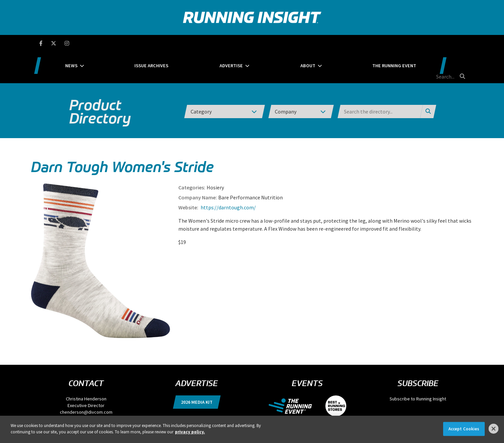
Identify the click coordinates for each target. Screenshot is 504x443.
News (116, 43)
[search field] (433, 43)
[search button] (461, 43)
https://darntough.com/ (228, 176)
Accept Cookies (464, 429)
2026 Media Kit (197, 370)
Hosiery (215, 156)
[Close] (494, 429)
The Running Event (373, 43)
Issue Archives (180, 43)
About (303, 43)
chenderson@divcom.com (86, 380)
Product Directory (100, 80)
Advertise (243, 43)
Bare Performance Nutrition (251, 166)
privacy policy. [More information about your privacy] (190, 432)
